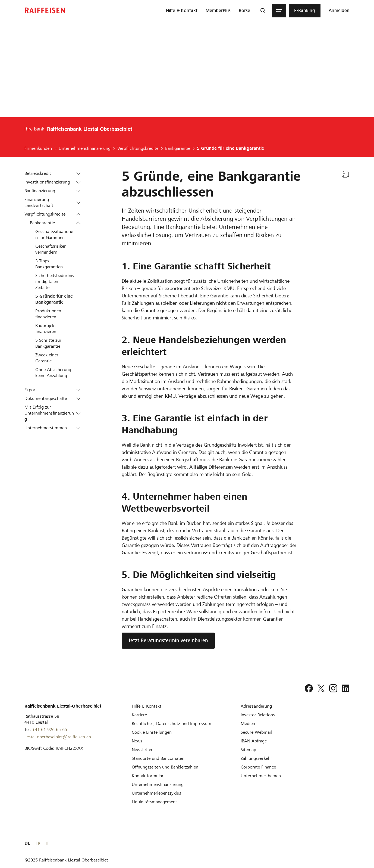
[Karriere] (139, 715)
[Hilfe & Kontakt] (147, 706)
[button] (78, 174)
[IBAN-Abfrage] (254, 741)
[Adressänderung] (256, 706)
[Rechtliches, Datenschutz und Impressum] (172, 724)
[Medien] (248, 724)
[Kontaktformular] (148, 776)
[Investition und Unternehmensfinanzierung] (158, 784)
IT (348, 843)
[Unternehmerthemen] (261, 776)
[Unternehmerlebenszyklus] (156, 793)
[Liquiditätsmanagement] (154, 802)
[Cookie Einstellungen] (152, 732)
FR (339, 843)
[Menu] (279, 11)
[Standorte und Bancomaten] (158, 758)
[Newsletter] (142, 750)
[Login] (339, 11)
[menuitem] (182, 11)
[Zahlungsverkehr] (256, 758)
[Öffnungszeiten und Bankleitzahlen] (165, 767)
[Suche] (263, 11)
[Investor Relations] (258, 715)
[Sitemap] (248, 750)
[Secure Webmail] (256, 732)
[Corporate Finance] (258, 767)
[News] (137, 741)
